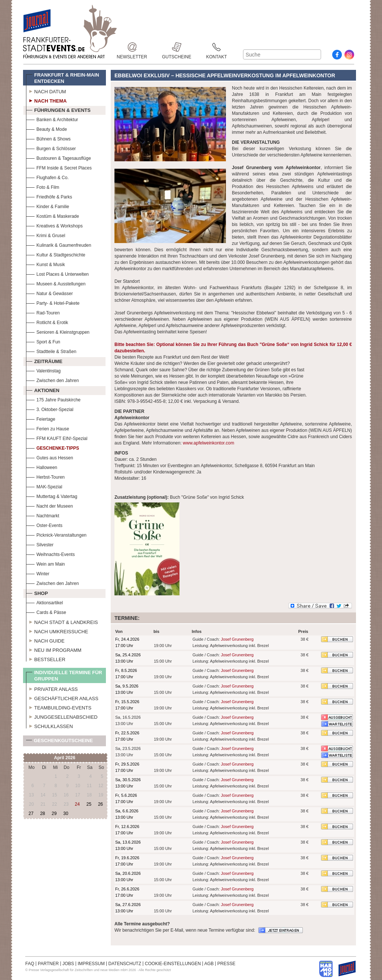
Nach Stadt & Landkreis (62, 621)
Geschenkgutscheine (59, 742)
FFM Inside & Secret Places (59, 167)
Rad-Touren (43, 312)
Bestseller (46, 659)
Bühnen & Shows (48, 138)
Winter (38, 573)
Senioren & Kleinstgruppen (58, 331)
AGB (209, 964)
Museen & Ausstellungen (56, 283)
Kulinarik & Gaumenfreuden (59, 244)
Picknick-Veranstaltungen (56, 534)
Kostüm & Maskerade (53, 215)
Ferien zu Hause (48, 428)
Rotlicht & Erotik (47, 322)
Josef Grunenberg (237, 639)
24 (77, 804)
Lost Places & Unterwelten (57, 273)
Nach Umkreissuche (57, 631)
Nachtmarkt (43, 515)
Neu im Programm (54, 649)
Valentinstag (43, 370)
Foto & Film (43, 186)
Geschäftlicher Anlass (62, 698)
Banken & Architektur (52, 119)
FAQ (30, 964)
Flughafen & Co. (47, 177)
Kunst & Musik (46, 264)
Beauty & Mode (46, 128)
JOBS (68, 964)
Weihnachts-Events (50, 554)
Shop (37, 592)
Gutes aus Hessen (50, 457)
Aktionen (43, 389)
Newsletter (132, 47)
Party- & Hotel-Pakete (53, 302)
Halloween (42, 467)
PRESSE (226, 964)
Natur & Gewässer (49, 293)
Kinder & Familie (48, 206)
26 (101, 804)
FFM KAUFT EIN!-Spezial (57, 438)
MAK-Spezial (44, 486)
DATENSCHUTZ (125, 964)
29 (54, 814)
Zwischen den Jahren (52, 380)
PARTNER (48, 964)
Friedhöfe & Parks (49, 196)
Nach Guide (45, 640)
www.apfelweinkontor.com (208, 443)
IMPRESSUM (91, 964)
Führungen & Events (58, 109)
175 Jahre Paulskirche (53, 399)
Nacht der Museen (49, 505)
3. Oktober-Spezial (50, 409)
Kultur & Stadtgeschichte (56, 254)
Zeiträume (44, 360)
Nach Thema (46, 100)
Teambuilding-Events (59, 707)
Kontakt (217, 47)
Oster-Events (44, 525)
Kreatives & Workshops (54, 225)
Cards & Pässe (46, 612)
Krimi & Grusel (46, 235)
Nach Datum (46, 91)
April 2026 (64, 758)
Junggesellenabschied (62, 716)
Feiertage (41, 418)
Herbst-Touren (45, 476)
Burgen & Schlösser (51, 148)
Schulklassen (49, 725)
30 (66, 814)
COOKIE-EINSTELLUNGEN (173, 964)
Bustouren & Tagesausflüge (59, 157)
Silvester (40, 544)
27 (31, 814)
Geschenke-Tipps (53, 447)
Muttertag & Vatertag (52, 496)
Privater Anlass (52, 688)
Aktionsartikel (44, 602)
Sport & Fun (43, 341)
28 (43, 814)
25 (89, 804)
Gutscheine (177, 47)
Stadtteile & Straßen (51, 351)
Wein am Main (45, 563)
